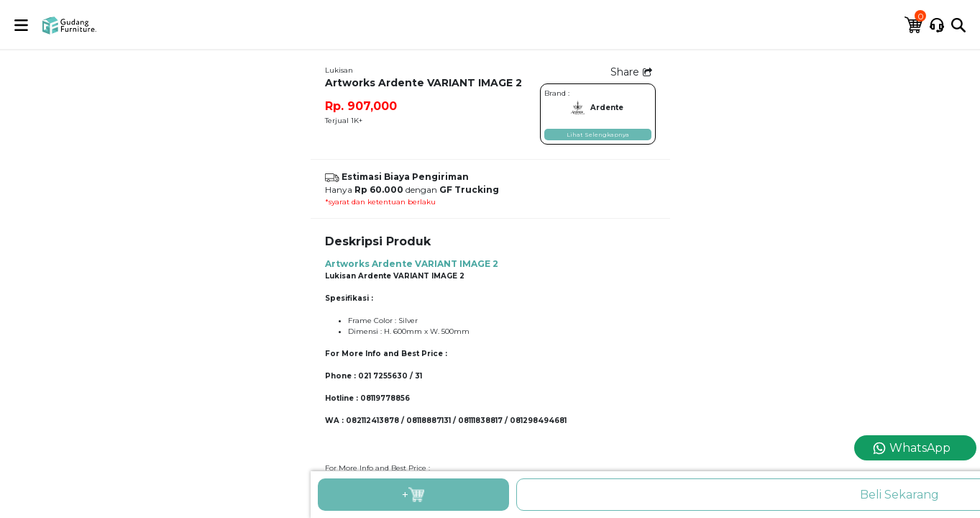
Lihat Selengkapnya (598, 135)
